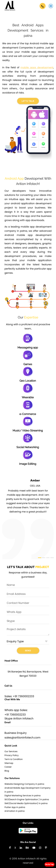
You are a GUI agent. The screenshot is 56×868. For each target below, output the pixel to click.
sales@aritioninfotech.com (22, 738)
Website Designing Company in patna (24, 784)
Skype (8, 719)
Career (8, 767)
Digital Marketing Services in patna (23, 796)
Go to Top (50, 864)
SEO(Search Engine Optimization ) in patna (27, 799)
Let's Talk (28, 101)
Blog (7, 771)
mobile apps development (37, 67)
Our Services (11, 751)
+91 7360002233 (23, 696)
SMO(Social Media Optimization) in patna (26, 803)
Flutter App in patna (15, 807)
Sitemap (9, 763)
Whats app (12, 710)
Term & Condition (14, 759)
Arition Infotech (23, 719)
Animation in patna (15, 811)
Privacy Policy (12, 755)
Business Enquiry (16, 733)
